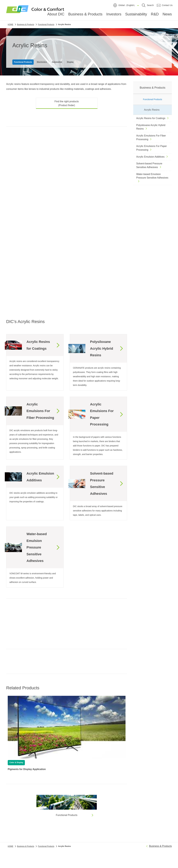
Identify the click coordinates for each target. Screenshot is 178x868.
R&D (155, 15)
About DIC (56, 15)
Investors (114, 15)
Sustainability (136, 15)
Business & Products (85, 15)
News (167, 15)
